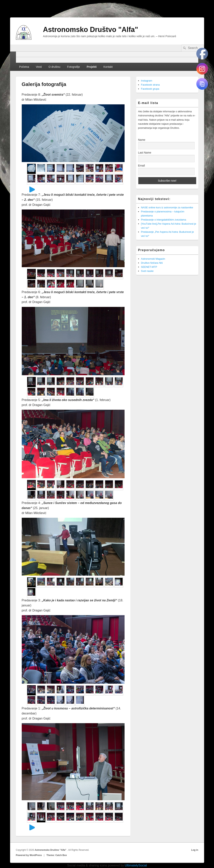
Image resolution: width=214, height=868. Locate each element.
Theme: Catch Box (57, 855)
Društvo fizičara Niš (152, 263)
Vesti (39, 67)
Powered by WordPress (29, 855)
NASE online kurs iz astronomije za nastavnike (167, 207)
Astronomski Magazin (153, 259)
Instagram (147, 81)
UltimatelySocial (136, 865)
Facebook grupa (150, 89)
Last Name (145, 153)
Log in (195, 850)
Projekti (92, 67)
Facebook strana (150, 85)
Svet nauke (147, 271)
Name (142, 140)
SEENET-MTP (149, 267)
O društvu (54, 67)
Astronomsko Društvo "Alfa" (91, 30)
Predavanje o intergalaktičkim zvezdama (164, 220)
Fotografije (74, 67)
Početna (24, 67)
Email (142, 166)
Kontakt (108, 67)
